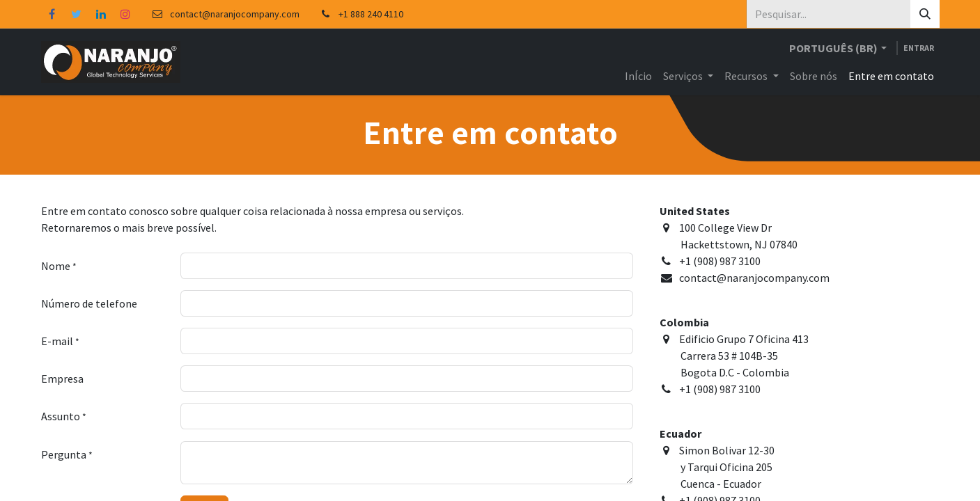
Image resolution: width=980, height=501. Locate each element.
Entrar (919, 48)
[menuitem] (638, 76)
